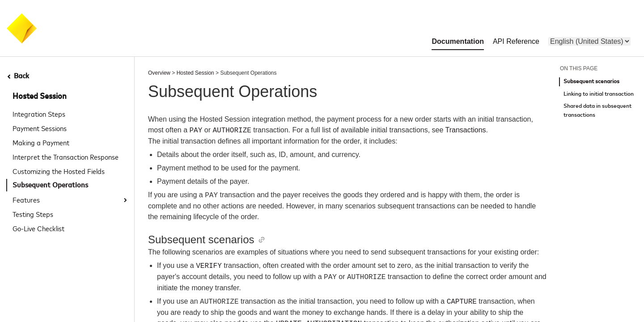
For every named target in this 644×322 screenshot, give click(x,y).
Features (26, 199)
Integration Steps (39, 114)
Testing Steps (33, 214)
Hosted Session (40, 97)
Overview (159, 73)
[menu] (589, 41)
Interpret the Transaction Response (66, 157)
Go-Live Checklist (38, 228)
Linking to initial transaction (599, 94)
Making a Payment (41, 142)
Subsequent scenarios (591, 82)
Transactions (466, 130)
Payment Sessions (40, 128)
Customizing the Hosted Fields (59, 171)
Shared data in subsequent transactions (597, 111)
